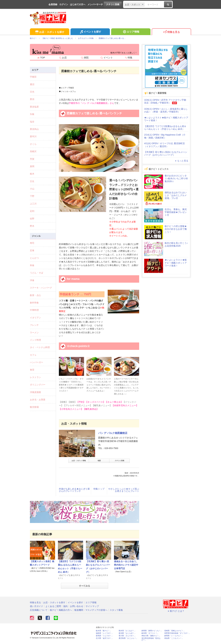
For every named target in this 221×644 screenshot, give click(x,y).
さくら (33, 144)
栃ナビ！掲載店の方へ (61, 610)
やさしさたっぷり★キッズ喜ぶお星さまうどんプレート (124, 490)
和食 (32, 265)
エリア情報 (131, 32)
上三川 (33, 204)
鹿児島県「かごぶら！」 (128, 638)
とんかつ (34, 258)
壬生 (32, 181)
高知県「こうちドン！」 (174, 638)
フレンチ (34, 325)
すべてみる (85, 586)
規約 (65, 606)
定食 (32, 250)
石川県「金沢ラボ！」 (105, 638)
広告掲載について (39, 610)
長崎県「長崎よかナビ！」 (175, 631)
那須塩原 (34, 107)
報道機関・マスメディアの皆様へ (91, 610)
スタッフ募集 (116, 610)
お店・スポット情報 (79, 461)
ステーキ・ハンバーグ (41, 288)
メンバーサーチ (95, 4)
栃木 (32, 174)
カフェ (33, 355)
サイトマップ (92, 606)
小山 (32, 189)
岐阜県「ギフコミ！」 (150, 633)
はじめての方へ (78, 4)
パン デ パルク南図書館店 (113, 433)
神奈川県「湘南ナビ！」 (151, 636)
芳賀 (32, 159)
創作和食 (34, 303)
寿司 (32, 243)
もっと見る (181, 161)
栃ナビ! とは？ (176, 611)
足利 (32, 211)
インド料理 (35, 340)
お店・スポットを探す (50, 32)
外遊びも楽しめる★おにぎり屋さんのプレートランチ (74, 490)
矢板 (32, 114)
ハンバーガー (37, 362)
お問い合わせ (77, 606)
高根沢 (33, 151)
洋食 (32, 280)
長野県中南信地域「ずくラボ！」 (177, 633)
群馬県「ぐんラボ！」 (105, 636)
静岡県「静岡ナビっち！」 (152, 631)
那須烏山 (34, 129)
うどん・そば (37, 273)
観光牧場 (34, 407)
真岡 (32, 166)
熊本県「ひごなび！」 (127, 631)
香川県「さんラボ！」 (127, 636)
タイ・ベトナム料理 (40, 347)
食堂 (32, 370)
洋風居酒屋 (35, 392)
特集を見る (171, 32)
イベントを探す (90, 32)
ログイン (64, 4)
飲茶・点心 (35, 295)
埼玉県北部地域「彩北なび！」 (151, 639)
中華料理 (34, 310)
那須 (32, 99)
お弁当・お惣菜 (38, 400)
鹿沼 (32, 84)
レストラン (35, 377)
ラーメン (34, 333)
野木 (32, 226)
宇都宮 (33, 77)
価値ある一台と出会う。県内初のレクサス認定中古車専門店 (126, 565)
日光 (32, 92)
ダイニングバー (38, 385)
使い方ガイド (37, 606)
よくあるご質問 (53, 606)
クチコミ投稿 (113, 4)
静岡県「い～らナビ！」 (174, 636)
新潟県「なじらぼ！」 (127, 633)
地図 (99, 461)
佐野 (32, 219)
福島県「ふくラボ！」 (105, 633)
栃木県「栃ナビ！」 (104, 631)
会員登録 (53, 4)
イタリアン (35, 318)
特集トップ (99, 489)
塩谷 (32, 122)
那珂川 (33, 136)
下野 (32, 196)
